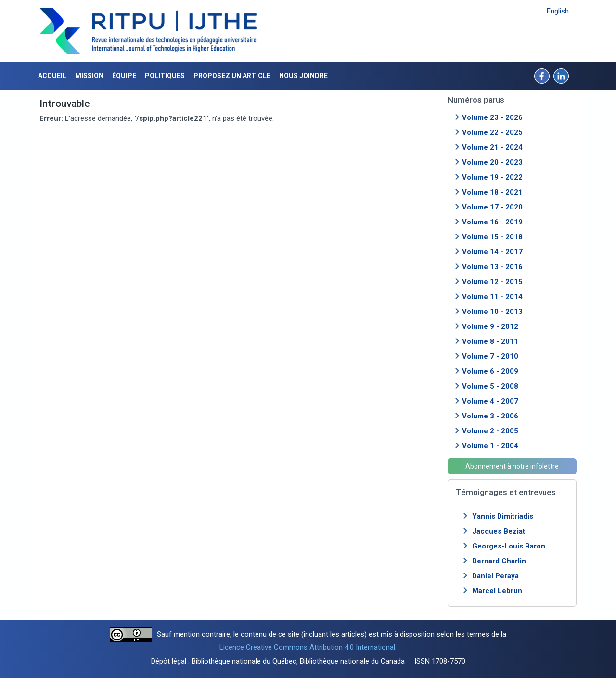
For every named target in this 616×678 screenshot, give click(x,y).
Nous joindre (303, 76)
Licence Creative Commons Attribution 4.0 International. (308, 647)
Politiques (165, 76)
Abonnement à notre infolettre (512, 466)
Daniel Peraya (495, 576)
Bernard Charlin (499, 561)
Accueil (52, 76)
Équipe (124, 76)
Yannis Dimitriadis (503, 516)
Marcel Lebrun (497, 591)
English (558, 11)
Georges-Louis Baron (509, 546)
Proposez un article (232, 76)
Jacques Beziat (499, 531)
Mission (89, 76)
